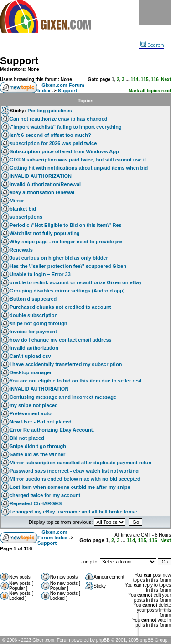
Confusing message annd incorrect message (63, 397)
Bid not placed (27, 438)
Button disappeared (33, 299)
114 (135, 79)
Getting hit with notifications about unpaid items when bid (79, 168)
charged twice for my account (45, 495)
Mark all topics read (150, 91)
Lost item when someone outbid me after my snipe (70, 487)
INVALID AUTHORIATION (39, 389)
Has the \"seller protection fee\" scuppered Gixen (68, 266)
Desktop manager (31, 372)
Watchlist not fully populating (45, 233)
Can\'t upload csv (30, 356)
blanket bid (23, 209)
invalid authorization (34, 348)
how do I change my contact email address (61, 340)
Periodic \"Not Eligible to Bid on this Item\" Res (66, 225)
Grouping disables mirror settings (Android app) (67, 291)
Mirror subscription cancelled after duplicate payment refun (80, 463)
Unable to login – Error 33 (40, 274)
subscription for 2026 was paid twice (53, 143)
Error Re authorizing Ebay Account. (52, 430)
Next (166, 79)
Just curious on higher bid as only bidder (59, 258)
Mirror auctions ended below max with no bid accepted (75, 479)
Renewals (21, 250)
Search (152, 45)
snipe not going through (38, 323)
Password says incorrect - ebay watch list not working (74, 471)
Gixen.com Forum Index (52, 535)
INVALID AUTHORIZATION (41, 176)
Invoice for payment (33, 332)
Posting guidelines (50, 111)
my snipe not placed (34, 405)
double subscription (34, 315)
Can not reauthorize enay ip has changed (59, 119)
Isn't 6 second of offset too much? (50, 135)
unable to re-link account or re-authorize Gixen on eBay (76, 282)
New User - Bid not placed (41, 422)
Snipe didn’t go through (38, 446)
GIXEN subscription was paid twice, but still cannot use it (78, 160)
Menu (155, 13)
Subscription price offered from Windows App (64, 151)
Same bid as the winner (37, 454)
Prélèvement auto (31, 413)
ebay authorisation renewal (42, 192)
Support (19, 61)
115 (145, 79)
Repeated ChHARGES (36, 503)
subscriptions (26, 217)
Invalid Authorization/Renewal (45, 184)
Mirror (17, 201)
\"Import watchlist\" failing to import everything (66, 127)
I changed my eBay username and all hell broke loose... (75, 512)
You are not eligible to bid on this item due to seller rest (76, 381)
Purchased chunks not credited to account (60, 307)
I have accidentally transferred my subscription (66, 364)
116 (155, 79)
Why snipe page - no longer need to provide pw (66, 241)
